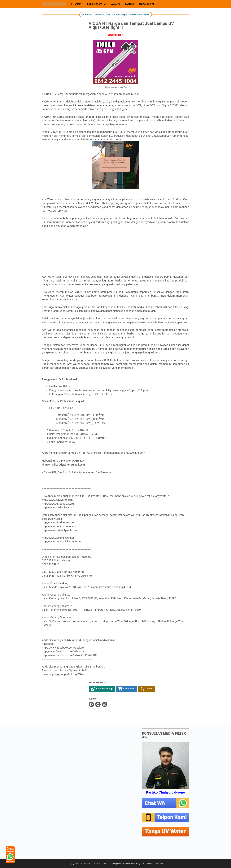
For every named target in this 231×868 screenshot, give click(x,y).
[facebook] (101, 704)
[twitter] (107, 704)
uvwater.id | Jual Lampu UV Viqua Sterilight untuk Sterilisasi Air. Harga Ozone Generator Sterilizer (123, 863)
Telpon (156, 689)
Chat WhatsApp (111, 689)
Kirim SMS (136, 689)
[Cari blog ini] (187, 4)
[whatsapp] (114, 704)
